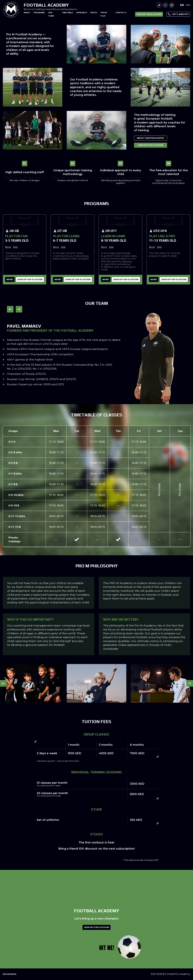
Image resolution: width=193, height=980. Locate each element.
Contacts (121, 12)
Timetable (67, 12)
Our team (51, 14)
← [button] (10, 309)
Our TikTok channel (159, 5)
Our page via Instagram (172, 5)
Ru (188, 5)
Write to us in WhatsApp (165, 5)
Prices (94, 12)
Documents (10, 974)
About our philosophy (150, 138)
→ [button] (19, 309)
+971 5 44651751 (180, 14)
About (27, 12)
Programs (39, 12)
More (10, 279)
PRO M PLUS (104, 14)
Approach (82, 12)
